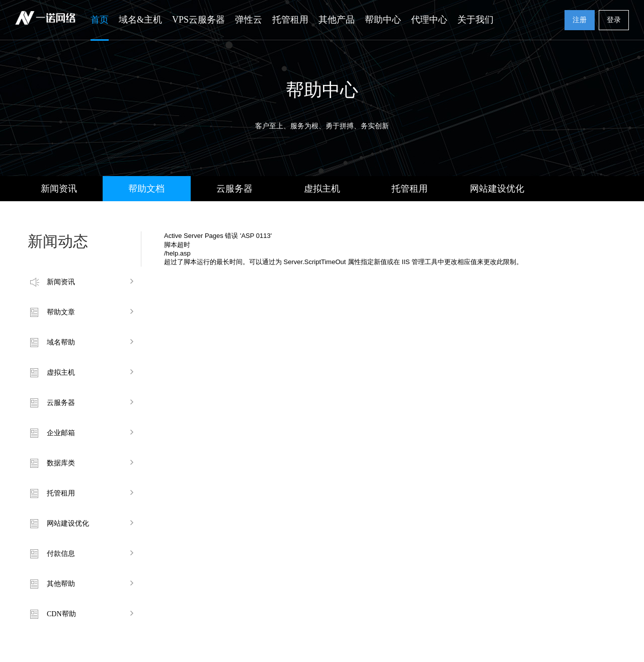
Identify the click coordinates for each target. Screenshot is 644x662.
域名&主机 (140, 20)
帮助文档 (146, 189)
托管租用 (290, 20)
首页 (100, 20)
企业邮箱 (61, 433)
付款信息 (61, 554)
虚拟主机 (322, 189)
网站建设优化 (497, 189)
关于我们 (475, 20)
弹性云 (249, 20)
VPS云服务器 (198, 20)
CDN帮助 (61, 614)
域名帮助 (61, 342)
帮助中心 (383, 20)
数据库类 (61, 463)
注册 (580, 20)
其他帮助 (61, 584)
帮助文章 (61, 312)
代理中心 (429, 20)
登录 (614, 20)
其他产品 (337, 20)
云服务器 (234, 189)
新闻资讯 (59, 189)
